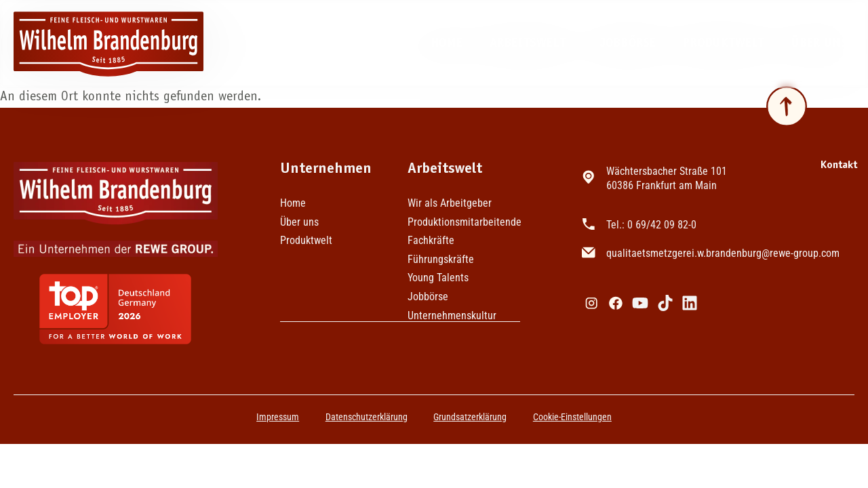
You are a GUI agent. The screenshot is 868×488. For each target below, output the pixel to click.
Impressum (276, 417)
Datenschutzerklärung (366, 417)
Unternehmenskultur (452, 316)
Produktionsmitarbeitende (464, 222)
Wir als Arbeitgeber (450, 203)
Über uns (822, 44)
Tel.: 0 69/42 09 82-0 (654, 219)
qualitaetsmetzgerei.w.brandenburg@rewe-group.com (726, 245)
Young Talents (438, 278)
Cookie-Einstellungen (574, 417)
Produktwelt (722, 44)
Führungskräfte (441, 260)
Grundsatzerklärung (471, 417)
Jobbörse (624, 44)
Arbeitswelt (524, 44)
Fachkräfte (431, 241)
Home (438, 44)
